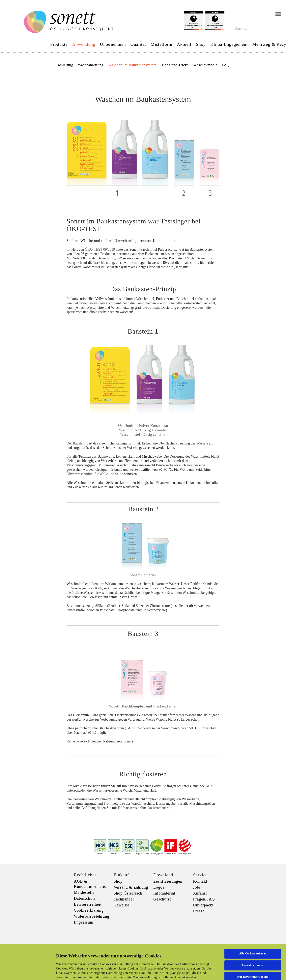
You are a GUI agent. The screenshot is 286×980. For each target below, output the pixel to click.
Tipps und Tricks (175, 65)
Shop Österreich (128, 893)
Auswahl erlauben (253, 932)
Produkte (59, 44)
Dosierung (65, 65)
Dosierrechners (158, 808)
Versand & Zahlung (131, 887)
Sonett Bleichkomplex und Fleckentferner (143, 706)
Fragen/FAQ (204, 899)
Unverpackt (203, 905)
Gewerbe (121, 905)
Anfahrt (200, 893)
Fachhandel (124, 899)
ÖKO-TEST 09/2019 (100, 249)
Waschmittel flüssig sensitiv (143, 435)
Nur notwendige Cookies (253, 944)
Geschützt (162, 899)
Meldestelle (84, 892)
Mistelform (162, 44)
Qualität (138, 44)
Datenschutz (85, 898)
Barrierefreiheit (88, 904)
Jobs (197, 887)
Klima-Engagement (229, 44)
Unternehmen (113, 44)
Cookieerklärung (89, 910)
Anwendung (84, 44)
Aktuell (184, 44)
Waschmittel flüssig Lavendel (143, 430)
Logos (159, 887)
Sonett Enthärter (143, 575)
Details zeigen (205, 972)
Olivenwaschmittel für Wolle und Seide (95, 474)
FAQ (226, 65)
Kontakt (200, 881)
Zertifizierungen (168, 881)
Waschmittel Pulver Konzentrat (143, 426)
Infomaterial (164, 893)
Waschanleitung (91, 65)
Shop (201, 44)
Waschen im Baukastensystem (132, 65)
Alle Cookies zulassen (253, 921)
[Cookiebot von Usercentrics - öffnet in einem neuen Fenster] (26, 972)
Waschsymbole (205, 65)
